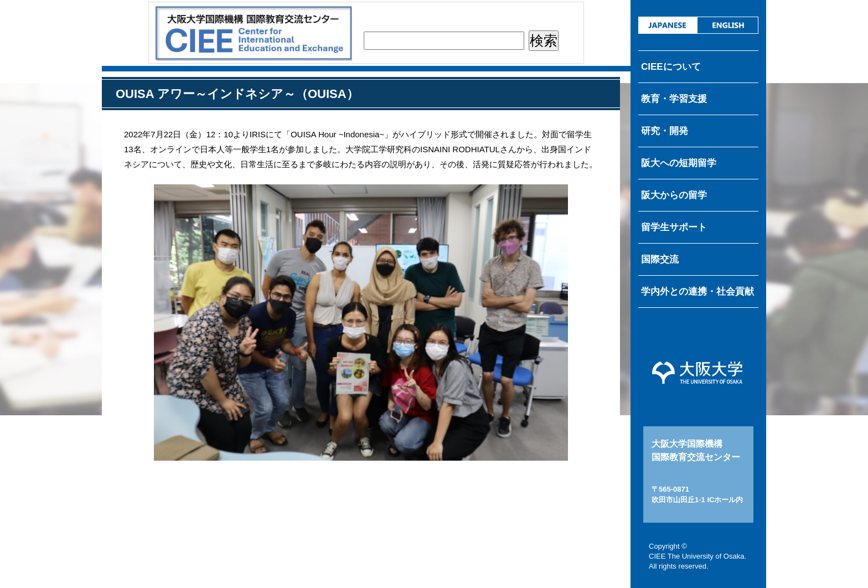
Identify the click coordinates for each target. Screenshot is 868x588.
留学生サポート (674, 227)
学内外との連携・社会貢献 (697, 292)
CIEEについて (671, 67)
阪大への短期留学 (679, 163)
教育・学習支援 (674, 99)
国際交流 (660, 259)
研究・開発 (665, 131)
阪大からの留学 (674, 195)
